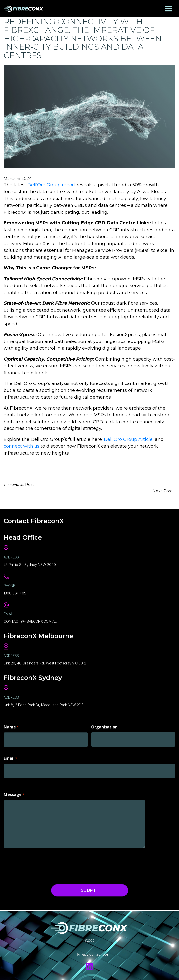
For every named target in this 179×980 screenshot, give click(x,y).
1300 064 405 (15, 592)
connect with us (22, 446)
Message (14, 794)
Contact (95, 954)
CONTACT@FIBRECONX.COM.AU (30, 621)
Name (11, 727)
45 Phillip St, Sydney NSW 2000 (30, 564)
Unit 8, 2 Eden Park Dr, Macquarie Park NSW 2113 (44, 704)
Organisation (104, 726)
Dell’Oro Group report (51, 185)
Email (10, 758)
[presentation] (41, 866)
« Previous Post (19, 485)
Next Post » (164, 491)
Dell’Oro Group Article (128, 439)
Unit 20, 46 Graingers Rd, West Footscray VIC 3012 (45, 662)
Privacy (83, 954)
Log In (107, 954)
